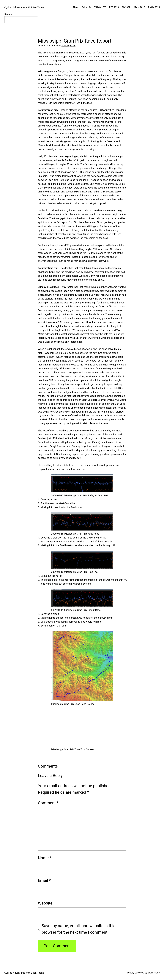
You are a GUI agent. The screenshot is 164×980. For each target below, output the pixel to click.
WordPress (154, 973)
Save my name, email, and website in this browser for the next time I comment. (79, 929)
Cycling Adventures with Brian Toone (24, 7)
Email (44, 880)
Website (45, 903)
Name (45, 858)
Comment (48, 803)
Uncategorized (68, 46)
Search (8, 14)
